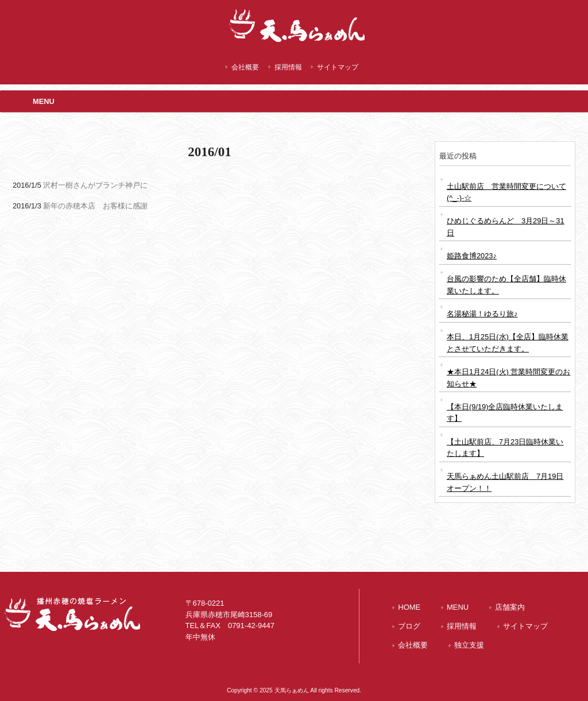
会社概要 (245, 67)
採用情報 (288, 67)
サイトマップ (338, 67)
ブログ (409, 626)
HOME (409, 607)
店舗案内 (510, 607)
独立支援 (469, 645)
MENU (458, 607)
